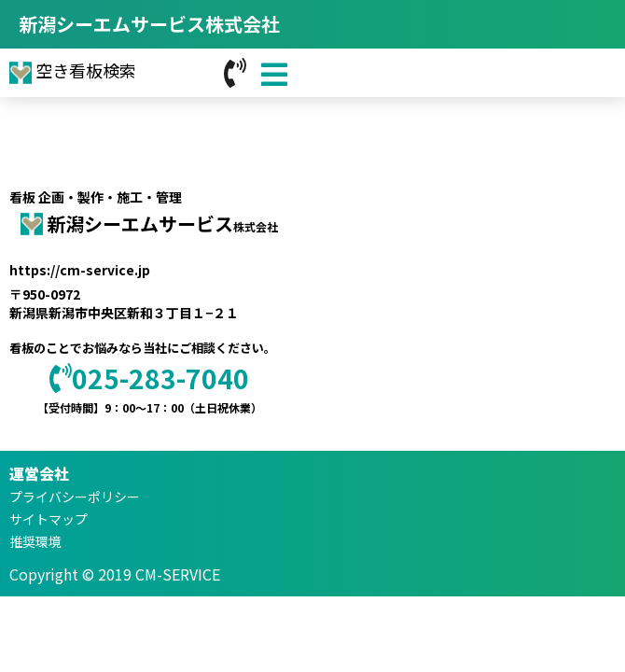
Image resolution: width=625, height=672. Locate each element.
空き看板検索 (73, 70)
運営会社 (39, 473)
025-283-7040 (149, 378)
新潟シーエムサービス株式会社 (149, 24)
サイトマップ (49, 519)
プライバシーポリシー (75, 497)
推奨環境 (35, 541)
